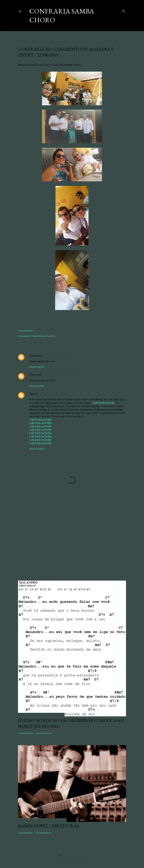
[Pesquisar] (124, 10)
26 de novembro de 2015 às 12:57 (61, 356)
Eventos (50, 336)
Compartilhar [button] (25, 331)
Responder (37, 367)
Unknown (36, 356)
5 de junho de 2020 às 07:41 (54, 394)
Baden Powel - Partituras (48, 826)
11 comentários (44, 733)
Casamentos (38, 336)
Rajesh (34, 394)
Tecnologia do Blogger (72, 856)
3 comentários (43, 833)
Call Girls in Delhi (103, 403)
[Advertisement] (72, 539)
